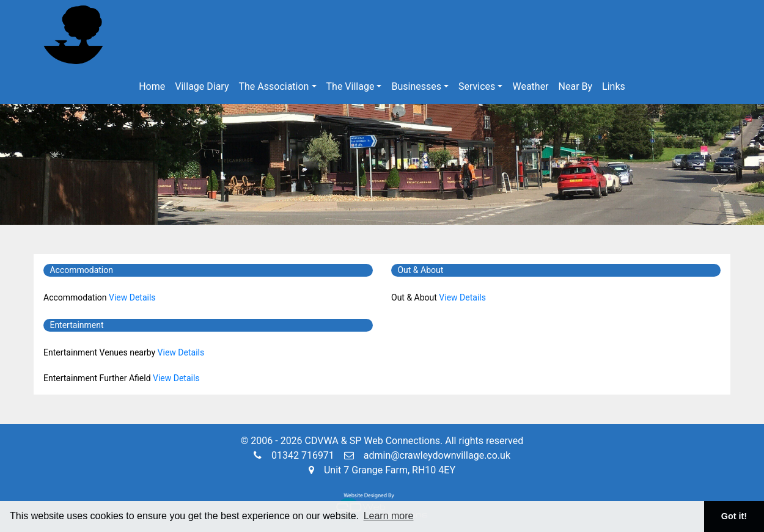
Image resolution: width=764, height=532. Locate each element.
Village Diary (202, 86)
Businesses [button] (416, 86)
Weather (530, 86)
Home (152, 86)
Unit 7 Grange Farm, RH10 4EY (382, 470)
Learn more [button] (389, 516)
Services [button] (477, 86)
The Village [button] (351, 86)
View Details (132, 297)
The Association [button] (274, 86)
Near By (576, 86)
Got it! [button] (734, 516)
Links (614, 86)
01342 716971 (294, 455)
